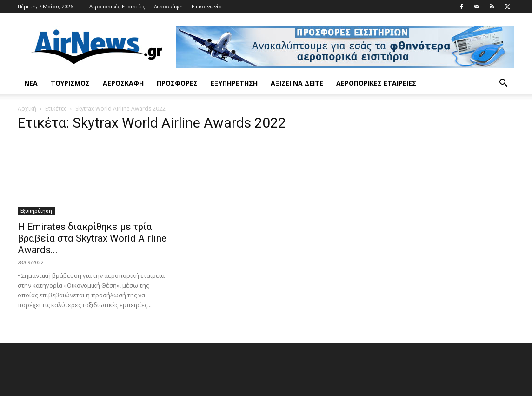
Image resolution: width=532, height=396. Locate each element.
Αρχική (27, 109)
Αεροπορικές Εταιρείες (117, 6)
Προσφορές (177, 83)
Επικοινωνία (207, 6)
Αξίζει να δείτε (297, 83)
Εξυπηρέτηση (234, 83)
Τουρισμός (70, 83)
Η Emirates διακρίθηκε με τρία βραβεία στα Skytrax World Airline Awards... (92, 238)
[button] (503, 84)
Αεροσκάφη (168, 6)
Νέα (31, 83)
